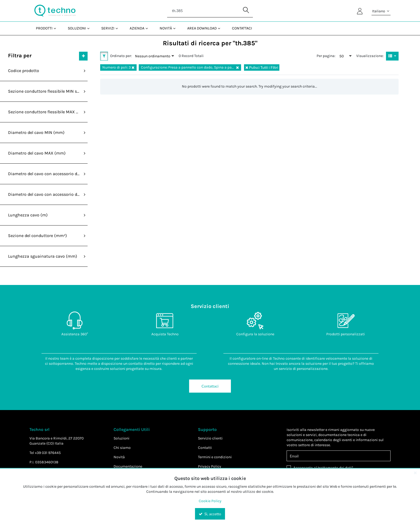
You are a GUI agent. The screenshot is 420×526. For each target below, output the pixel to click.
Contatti (205, 448)
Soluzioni (121, 438)
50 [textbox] (342, 56)
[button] (104, 56)
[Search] (210, 11)
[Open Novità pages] (176, 28)
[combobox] (155, 56)
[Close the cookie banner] (415, 473)
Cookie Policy (210, 501)
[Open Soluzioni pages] (90, 28)
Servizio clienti (210, 438)
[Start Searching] (246, 11)
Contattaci (210, 386)
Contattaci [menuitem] (242, 28)
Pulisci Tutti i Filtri (262, 67)
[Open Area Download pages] (221, 28)
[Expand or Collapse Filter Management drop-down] (83, 56)
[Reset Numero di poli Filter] (133, 67)
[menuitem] (45, 28)
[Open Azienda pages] (149, 28)
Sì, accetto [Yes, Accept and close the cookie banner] (210, 514)
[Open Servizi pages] (119, 28)
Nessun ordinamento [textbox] (153, 56)
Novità (119, 457)
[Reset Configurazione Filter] (237, 67)
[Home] (55, 11)
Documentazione (128, 466)
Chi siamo (122, 448)
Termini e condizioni (215, 457)
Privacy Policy (210, 466)
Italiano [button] (381, 11)
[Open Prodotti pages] (57, 28)
